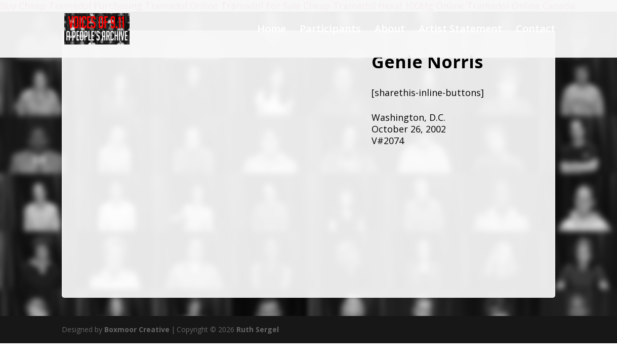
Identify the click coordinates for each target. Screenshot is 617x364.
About (390, 30)
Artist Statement (460, 30)
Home (272, 30)
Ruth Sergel (258, 329)
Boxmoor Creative (137, 329)
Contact (536, 30)
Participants (330, 30)
